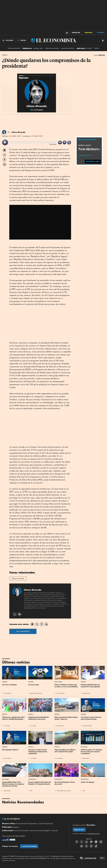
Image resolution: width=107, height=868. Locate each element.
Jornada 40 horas (52, 48)
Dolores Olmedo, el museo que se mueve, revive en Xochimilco (66, 686)
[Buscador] (21, 40)
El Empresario (33, 824)
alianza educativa (68, 48)
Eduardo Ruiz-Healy (87, 726)
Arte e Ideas (58, 682)
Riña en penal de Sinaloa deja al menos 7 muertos (66, 718)
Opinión (5, 55)
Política (83, 682)
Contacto (55, 831)
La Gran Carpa (34, 685)
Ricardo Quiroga (61, 693)
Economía (84, 747)
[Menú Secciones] (8, 40)
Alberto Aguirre (8, 758)
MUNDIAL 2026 (38, 48)
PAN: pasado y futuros (10, 750)
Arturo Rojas (7, 726)
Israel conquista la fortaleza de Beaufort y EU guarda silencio (40, 783)
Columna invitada (18, 578)
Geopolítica (32, 779)
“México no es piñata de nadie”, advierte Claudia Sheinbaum (14, 718)
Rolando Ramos (87, 693)
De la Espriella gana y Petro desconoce (65, 783)
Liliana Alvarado (18, 132)
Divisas (97, 48)
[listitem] (5, 142)
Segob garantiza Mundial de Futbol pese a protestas (39, 718)
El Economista (21, 824)
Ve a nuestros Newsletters (84, 155)
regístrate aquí (93, 162)
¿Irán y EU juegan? (88, 782)
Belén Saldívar (86, 758)
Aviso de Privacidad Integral (40, 831)
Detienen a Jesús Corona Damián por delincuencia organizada (38, 752)
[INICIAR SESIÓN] (103, 40)
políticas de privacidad (94, 834)
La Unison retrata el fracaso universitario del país (91, 718)
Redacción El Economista (36, 693)
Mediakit (15, 827)
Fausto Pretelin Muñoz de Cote (64, 791)
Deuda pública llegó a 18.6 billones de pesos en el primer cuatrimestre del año (13, 784)
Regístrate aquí (79, 830)
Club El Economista (46, 824)
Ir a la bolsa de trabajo (29, 846)
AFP (31, 791)
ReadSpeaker (53, 144)
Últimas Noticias (14, 48)
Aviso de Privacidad (21, 831)
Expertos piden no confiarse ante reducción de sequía (65, 751)
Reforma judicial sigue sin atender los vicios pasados (90, 686)
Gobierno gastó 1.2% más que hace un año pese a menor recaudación (92, 752)
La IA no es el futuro (9, 685)
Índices (89, 48)
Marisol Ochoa (8, 693)
